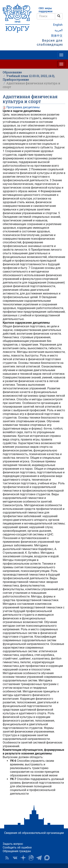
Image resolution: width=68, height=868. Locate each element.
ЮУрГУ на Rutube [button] (31, 858)
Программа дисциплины (23, 107)
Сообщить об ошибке (17, 847)
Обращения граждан (17, 851)
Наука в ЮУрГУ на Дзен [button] (23, 858)
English (58, 25)
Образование (12, 72)
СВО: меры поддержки (46, 10)
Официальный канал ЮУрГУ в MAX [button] (47, 858)
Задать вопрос (13, 844)
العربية (59, 30)
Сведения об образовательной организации (34, 833)
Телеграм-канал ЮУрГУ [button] (39, 858)
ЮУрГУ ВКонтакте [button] (15, 858)
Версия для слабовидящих (50, 43)
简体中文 (57, 36)
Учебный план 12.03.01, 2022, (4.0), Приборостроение (29, 78)
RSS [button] (7, 858)
